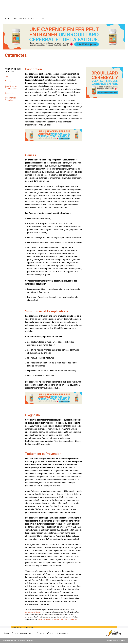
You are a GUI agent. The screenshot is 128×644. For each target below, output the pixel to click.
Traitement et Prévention (10, 99)
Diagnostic (9, 93)
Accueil (8, 19)
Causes (8, 81)
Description (10, 76)
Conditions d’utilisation (33, 612)
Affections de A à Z (21, 19)
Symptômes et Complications (11, 87)
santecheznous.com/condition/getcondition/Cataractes (58, 619)
